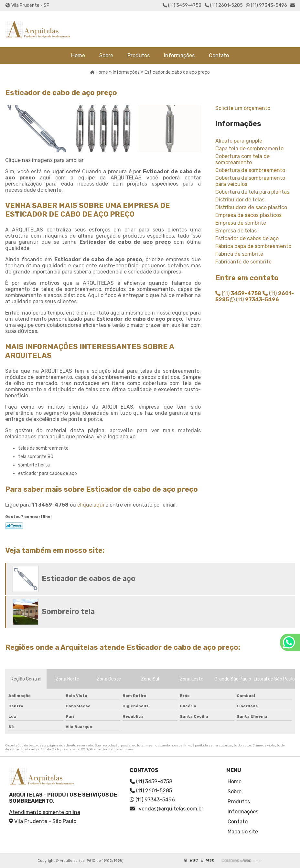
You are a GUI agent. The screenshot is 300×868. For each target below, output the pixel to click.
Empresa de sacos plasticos (248, 215)
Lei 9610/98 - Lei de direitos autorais (104, 749)
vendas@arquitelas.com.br (166, 809)
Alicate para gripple (239, 141)
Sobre (106, 55)
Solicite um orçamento (243, 108)
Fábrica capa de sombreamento (253, 246)
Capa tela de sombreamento (249, 149)
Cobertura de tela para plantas (252, 192)
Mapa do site (243, 832)
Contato (219, 55)
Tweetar (14, 526)
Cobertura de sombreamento (250, 170)
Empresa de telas (236, 231)
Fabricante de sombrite (243, 262)
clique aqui (91, 505)
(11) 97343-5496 (267, 5)
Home (78, 55)
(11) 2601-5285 (224, 5)
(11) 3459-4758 (182, 5)
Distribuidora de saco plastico (251, 207)
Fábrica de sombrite (239, 254)
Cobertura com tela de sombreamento (242, 159)
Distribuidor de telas (240, 200)
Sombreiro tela (68, 611)
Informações (179, 55)
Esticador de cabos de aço (247, 238)
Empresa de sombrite (241, 223)
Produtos (139, 55)
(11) (238, 293)
